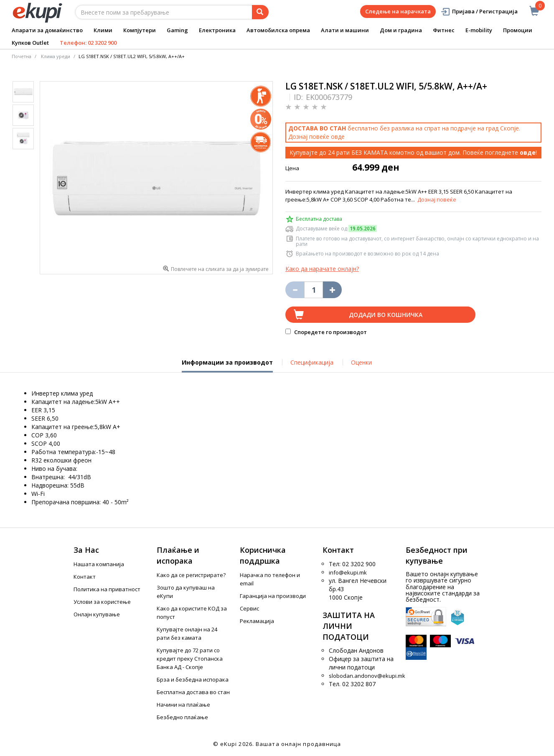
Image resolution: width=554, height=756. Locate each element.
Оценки (361, 362)
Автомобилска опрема (278, 30)
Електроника (217, 30)
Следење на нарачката (398, 11)
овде (338, 137)
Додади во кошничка (386, 315)
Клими (103, 30)
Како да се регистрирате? (191, 575)
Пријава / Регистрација (479, 11)
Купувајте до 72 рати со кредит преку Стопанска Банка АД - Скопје (190, 659)
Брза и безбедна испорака (193, 679)
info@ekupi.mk (348, 572)
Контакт (85, 577)
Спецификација (312, 362)
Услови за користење (102, 602)
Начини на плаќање (183, 705)
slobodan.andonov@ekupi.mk (367, 676)
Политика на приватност (107, 589)
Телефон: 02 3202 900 (88, 43)
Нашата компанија (99, 564)
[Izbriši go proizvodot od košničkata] (295, 290)
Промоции (518, 30)
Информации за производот (227, 365)
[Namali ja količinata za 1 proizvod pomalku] (332, 290)
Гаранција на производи (273, 596)
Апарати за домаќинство (47, 30)
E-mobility (479, 30)
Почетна (22, 56)
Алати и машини (345, 30)
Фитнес (444, 30)
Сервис (249, 608)
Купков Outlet (30, 43)
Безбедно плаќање (182, 717)
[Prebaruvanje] (260, 12)
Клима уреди (56, 56)
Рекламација (257, 621)
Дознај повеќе (437, 199)
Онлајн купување (97, 614)
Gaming (177, 30)
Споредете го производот (326, 332)
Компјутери (140, 30)
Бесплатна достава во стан (193, 692)
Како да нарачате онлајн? (322, 269)
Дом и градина (401, 30)
